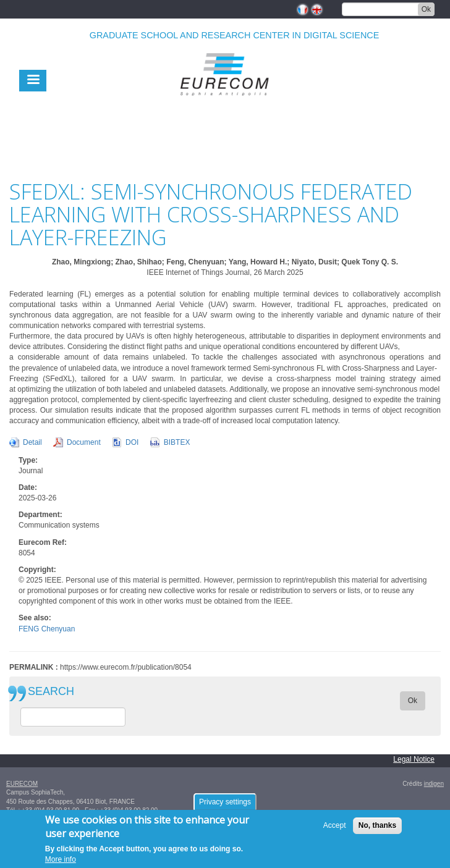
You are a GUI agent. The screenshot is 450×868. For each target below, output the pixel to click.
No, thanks (377, 827)
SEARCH (51, 692)
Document (84, 442)
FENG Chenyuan (47, 629)
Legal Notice (414, 759)
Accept (335, 827)
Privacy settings (225, 804)
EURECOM (22, 784)
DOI (132, 442)
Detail (32, 442)
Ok (426, 9)
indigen (434, 784)
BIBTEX (177, 442)
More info (61, 861)
